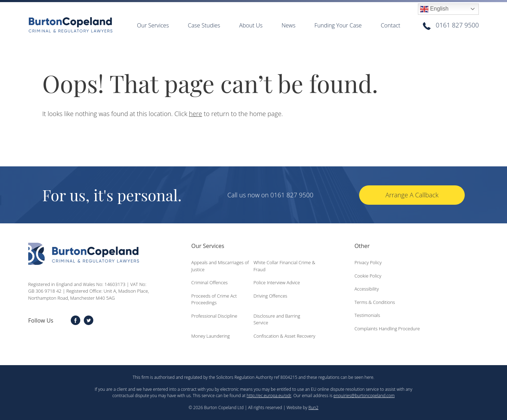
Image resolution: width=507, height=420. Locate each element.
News (289, 25)
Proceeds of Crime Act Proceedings (214, 299)
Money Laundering (210, 336)
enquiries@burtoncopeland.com (364, 396)
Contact (390, 25)
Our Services (153, 25)
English (434, 9)
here (196, 114)
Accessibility (367, 289)
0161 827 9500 (457, 25)
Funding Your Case (338, 25)
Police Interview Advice (277, 282)
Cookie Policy (368, 276)
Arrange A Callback (412, 195)
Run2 (313, 408)
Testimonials (367, 315)
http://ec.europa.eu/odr (269, 396)
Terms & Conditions (375, 302)
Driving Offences (270, 296)
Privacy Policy (368, 262)
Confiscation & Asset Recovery (284, 336)
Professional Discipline (214, 316)
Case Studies (204, 25)
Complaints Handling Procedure (387, 329)
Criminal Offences (209, 282)
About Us (251, 25)
